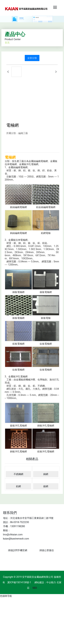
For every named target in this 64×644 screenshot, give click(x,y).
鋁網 (18, 486)
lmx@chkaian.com (13, 535)
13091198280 (18, 526)
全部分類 (32, 58)
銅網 (46, 474)
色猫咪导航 (6, 596)
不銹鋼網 (18, 474)
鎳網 (46, 486)
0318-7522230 (21, 522)
